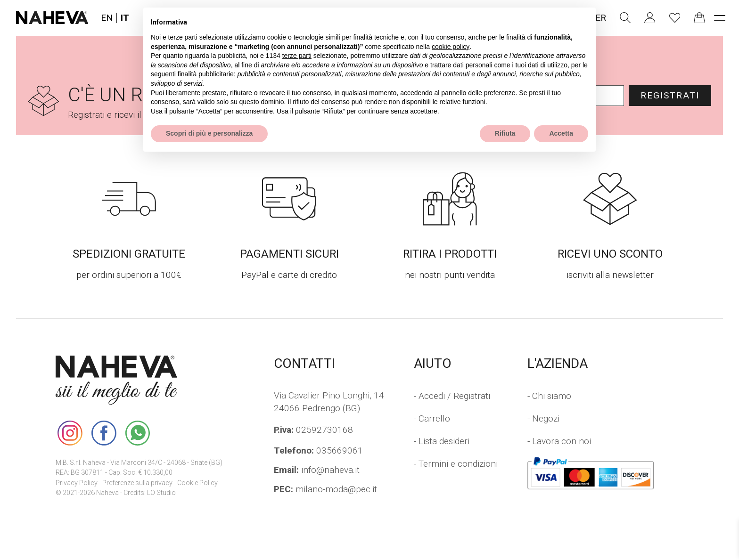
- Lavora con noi (559, 441)
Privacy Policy (77, 483)
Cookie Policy (197, 483)
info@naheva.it (317, 470)
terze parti (297, 56)
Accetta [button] (561, 133)
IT (125, 18)
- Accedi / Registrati (452, 396)
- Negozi (543, 418)
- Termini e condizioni (456, 464)
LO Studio (161, 493)
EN (107, 18)
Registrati (670, 95)
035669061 (318, 450)
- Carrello (432, 418)
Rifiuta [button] (505, 133)
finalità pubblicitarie (206, 74)
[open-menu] (719, 18)
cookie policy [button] (451, 47)
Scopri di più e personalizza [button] (209, 133)
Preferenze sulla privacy (137, 483)
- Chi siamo (549, 396)
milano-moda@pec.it (325, 489)
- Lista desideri (442, 441)
